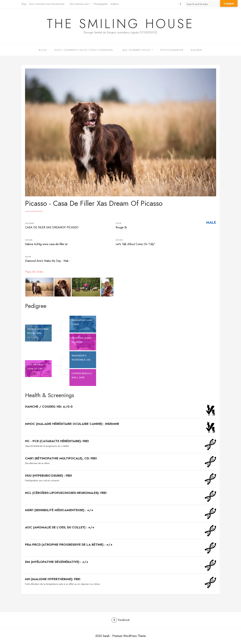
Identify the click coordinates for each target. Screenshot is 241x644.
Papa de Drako (34, 272)
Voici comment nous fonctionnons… (48, 4)
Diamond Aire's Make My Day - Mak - (38, 333)
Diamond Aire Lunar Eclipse (82, 324)
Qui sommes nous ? (80, 4)
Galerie (115, 4)
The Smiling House (120, 24)
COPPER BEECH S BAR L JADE (82, 377)
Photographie (101, 4)
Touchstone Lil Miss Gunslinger (82, 342)
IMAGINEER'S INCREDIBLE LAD (81, 360)
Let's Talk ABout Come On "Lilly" (36, 369)
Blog (24, 4)
